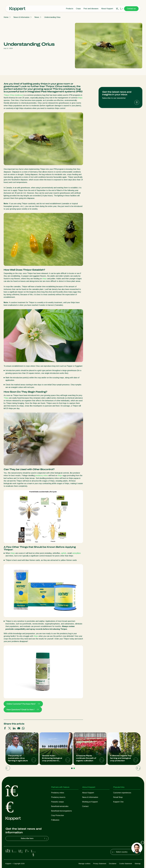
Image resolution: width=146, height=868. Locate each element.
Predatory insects (58, 797)
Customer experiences (122, 793)
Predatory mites (58, 793)
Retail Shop (118, 797)
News (37, 17)
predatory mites (42, 475)
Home (6, 17)
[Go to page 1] (72, 768)
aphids (64, 553)
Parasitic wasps (57, 802)
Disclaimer (113, 864)
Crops (78, 9)
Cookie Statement (126, 864)
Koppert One (118, 802)
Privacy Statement (100, 864)
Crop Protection (57, 815)
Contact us (131, 9)
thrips (80, 98)
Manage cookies (85, 864)
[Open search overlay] (117, 9)
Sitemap (138, 864)
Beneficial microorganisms (61, 811)
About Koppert (107, 9)
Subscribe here (34, 838)
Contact (85, 806)
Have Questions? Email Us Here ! (23, 710)
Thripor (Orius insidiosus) (13, 95)
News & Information (21, 17)
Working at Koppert (90, 802)
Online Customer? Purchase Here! (23, 704)
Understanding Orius (52, 17)
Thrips (6, 398)
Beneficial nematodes (60, 806)
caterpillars (76, 553)
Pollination (55, 820)
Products (70, 9)
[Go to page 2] (74, 768)
